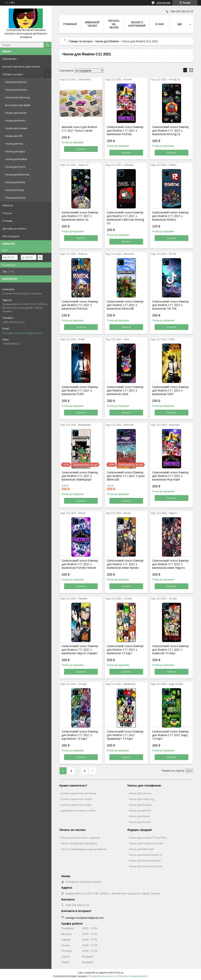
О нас (160, 24)
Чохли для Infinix (15, 198)
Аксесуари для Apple (18, 105)
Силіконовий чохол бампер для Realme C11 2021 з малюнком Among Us (170, 131)
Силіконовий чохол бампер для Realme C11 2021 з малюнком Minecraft (125, 305)
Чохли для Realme (16, 159)
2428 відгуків (163, 3)
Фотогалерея (11, 236)
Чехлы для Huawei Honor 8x (146, 843)
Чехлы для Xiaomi (140, 822)
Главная (70, 24)
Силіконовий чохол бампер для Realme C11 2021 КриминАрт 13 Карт (125, 735)
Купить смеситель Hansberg (78, 793)
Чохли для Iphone (16, 82)
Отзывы (8, 221)
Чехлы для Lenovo (140, 793)
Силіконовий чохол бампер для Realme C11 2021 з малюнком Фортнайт (170, 476)
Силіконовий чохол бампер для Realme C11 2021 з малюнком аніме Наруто (170, 564)
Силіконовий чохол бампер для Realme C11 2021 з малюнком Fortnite (125, 131)
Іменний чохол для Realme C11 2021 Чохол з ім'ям (79, 129)
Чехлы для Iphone (140, 810)
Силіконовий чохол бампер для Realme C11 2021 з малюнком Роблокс (80, 305)
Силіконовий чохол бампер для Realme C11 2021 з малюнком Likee (125, 390)
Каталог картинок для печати (21, 66)
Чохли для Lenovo (16, 90)
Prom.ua (119, 973)
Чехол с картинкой (137, 24)
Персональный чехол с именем (80, 838)
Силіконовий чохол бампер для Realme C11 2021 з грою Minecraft (126, 476)
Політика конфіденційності (133, 976)
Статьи (7, 213)
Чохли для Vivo (14, 144)
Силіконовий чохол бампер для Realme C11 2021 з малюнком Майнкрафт (80, 476)
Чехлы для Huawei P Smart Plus (148, 838)
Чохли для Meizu (15, 120)
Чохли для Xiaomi (16, 113)
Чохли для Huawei (16, 128)
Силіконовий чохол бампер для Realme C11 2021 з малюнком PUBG (80, 390)
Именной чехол (92, 24)
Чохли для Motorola (17, 174)
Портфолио (9, 59)
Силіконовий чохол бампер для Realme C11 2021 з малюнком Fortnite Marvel (80, 564)
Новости (8, 205)
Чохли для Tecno (15, 167)
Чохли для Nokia (15, 182)
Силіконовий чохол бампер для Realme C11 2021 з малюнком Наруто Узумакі (80, 650)
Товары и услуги (13, 74)
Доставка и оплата (14, 228)
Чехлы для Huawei (140, 805)
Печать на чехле (114, 24)
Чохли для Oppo (15, 151)
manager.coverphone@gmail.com (23, 333)
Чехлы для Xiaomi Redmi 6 (145, 861)
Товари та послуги (81, 41)
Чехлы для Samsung (141, 799)
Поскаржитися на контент (102, 976)
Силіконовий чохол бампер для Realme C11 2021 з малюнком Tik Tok (170, 305)
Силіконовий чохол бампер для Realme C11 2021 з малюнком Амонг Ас (80, 216)
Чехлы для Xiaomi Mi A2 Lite (146, 866)
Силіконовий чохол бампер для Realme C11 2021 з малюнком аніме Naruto (125, 564)
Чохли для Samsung (17, 97)
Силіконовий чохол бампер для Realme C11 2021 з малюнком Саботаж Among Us (125, 218)
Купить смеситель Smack (76, 799)
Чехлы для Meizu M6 (141, 849)
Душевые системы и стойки (78, 810)
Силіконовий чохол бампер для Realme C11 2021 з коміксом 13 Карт (170, 650)
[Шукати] (47, 45)
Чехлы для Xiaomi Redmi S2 (146, 855)
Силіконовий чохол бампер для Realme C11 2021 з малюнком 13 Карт (125, 650)
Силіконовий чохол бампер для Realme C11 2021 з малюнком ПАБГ (170, 390)
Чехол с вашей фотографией (79, 843)
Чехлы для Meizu (139, 816)
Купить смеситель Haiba (76, 805)
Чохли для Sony (15, 190)
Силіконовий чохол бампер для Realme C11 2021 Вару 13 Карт (170, 735)
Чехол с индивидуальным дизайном (84, 849)
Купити (81, 149)
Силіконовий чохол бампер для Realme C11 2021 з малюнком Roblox (170, 216)
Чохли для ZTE (14, 136)
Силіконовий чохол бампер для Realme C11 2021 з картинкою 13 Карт (80, 735)
